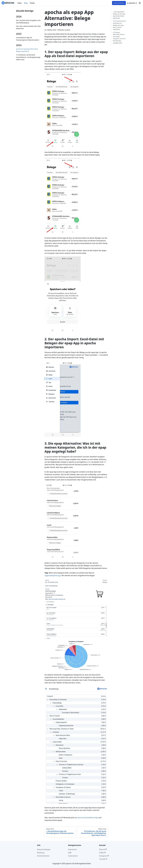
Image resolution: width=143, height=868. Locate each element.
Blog (26, 3)
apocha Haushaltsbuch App (88, 818)
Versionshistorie (43, 856)
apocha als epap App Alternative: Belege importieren (27, 50)
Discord (103, 849)
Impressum (72, 849)
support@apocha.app (53, 576)
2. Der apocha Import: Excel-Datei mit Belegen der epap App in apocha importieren (119, 25)
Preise (32, 3)
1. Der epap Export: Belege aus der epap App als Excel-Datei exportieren (119, 15)
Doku (20, 3)
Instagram (104, 856)
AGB (70, 853)
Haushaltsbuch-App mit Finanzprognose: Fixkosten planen (28, 39)
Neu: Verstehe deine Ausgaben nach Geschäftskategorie (28, 21)
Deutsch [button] (131, 3)
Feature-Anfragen (44, 849)
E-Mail (102, 853)
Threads (103, 859)
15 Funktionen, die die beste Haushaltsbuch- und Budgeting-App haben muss (28, 57)
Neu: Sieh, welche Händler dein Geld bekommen (28, 27)
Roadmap (41, 853)
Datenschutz (73, 856)
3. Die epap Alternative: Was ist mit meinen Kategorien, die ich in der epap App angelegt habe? (119, 38)
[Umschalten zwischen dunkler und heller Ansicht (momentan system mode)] (140, 3)
